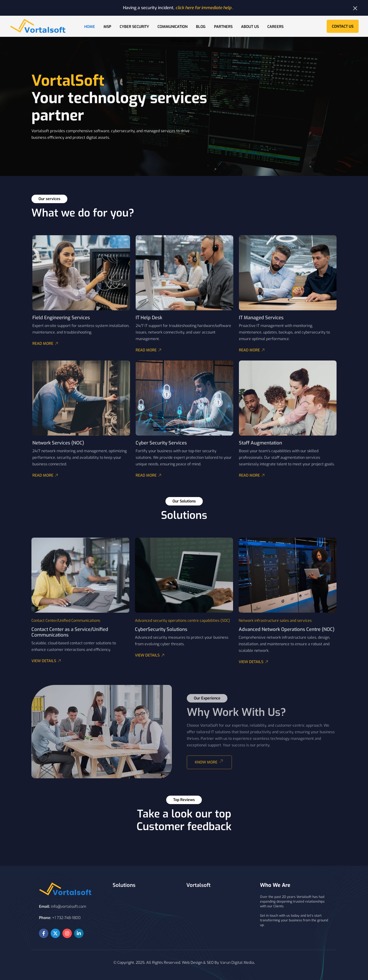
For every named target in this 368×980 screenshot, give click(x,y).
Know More (210, 765)
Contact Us (343, 26)
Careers (275, 27)
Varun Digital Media (237, 963)
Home (90, 27)
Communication (172, 27)
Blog (201, 27)
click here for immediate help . (204, 8)
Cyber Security (134, 27)
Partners (223, 27)
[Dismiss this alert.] (355, 8)
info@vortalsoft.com (69, 906)
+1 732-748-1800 (66, 918)
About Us (250, 27)
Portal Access (184, 41)
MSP (107, 27)
